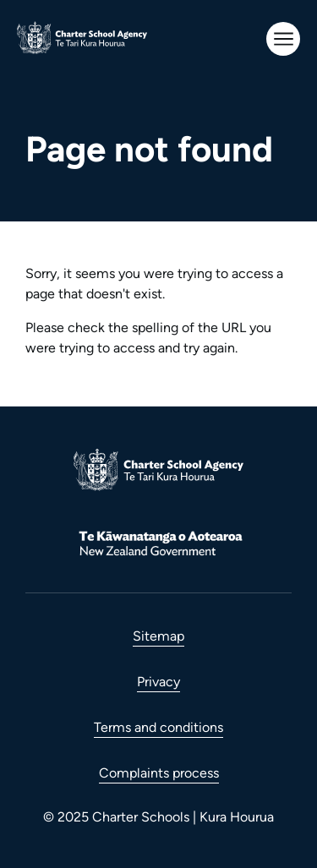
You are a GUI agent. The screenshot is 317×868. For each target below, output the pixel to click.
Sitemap (158, 636)
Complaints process (159, 773)
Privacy (158, 682)
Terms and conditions (158, 727)
